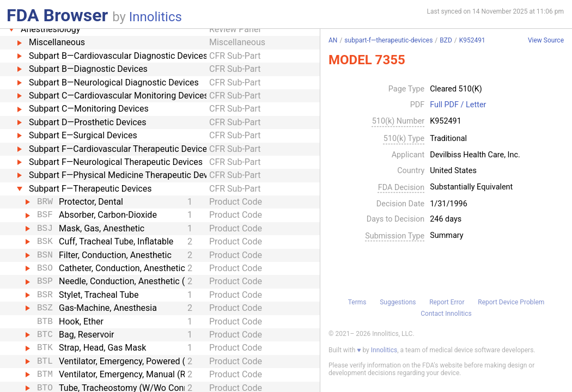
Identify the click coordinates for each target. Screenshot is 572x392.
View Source (546, 41)
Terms (357, 302)
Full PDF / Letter (458, 105)
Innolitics (156, 17)
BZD (446, 40)
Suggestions (398, 302)
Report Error (447, 302)
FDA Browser (57, 15)
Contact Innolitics (446, 314)
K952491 (472, 40)
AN (333, 40)
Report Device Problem (511, 302)
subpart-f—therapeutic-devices (388, 40)
